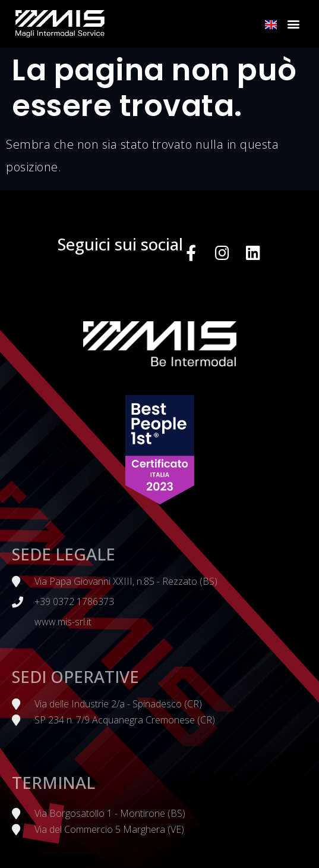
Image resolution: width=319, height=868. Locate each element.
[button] (293, 24)
